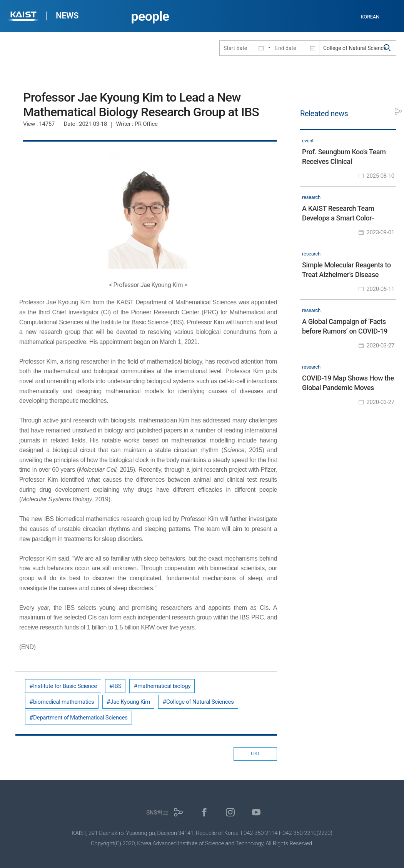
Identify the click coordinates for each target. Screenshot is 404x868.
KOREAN (370, 17)
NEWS (67, 16)
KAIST (24, 17)
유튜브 (256, 812)
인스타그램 (230, 812)
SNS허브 (157, 813)
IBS (117, 686)
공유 (398, 111)
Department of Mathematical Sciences (80, 718)
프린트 (381, 111)
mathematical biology (164, 686)
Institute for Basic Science (65, 686)
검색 (387, 48)
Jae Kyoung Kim (130, 702)
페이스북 (205, 812)
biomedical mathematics (64, 702)
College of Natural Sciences (200, 702)
